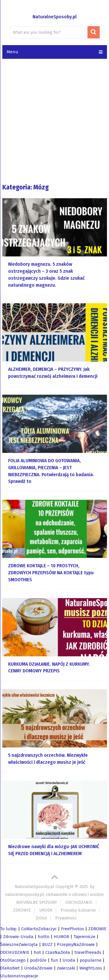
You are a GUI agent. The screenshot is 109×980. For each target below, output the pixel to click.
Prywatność (66, 918)
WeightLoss (91, 968)
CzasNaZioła (58, 952)
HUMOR (61, 937)
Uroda (69, 960)
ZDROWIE (22, 910)
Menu (12, 52)
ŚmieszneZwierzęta (19, 944)
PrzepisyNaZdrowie (76, 944)
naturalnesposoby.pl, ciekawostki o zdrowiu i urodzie (54, 895)
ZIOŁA (41, 918)
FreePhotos (73, 929)
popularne (91, 960)
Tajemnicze (84, 937)
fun (54, 960)
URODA (46, 910)
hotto (44, 937)
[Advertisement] (54, 121)
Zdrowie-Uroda (18, 937)
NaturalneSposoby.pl (55, 17)
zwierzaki (66, 968)
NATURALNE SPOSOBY (37, 902)
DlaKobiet (10, 968)
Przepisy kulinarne (78, 910)
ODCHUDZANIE (79, 902)
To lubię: (8, 929)
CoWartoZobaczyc (39, 929)
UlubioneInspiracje (19, 976)
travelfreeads (88, 952)
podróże (38, 960)
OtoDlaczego (13, 960)
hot (37, 952)
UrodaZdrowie (38, 968)
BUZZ (47, 944)
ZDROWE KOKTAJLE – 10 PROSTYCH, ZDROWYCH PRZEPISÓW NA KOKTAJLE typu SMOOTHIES (51, 573)
